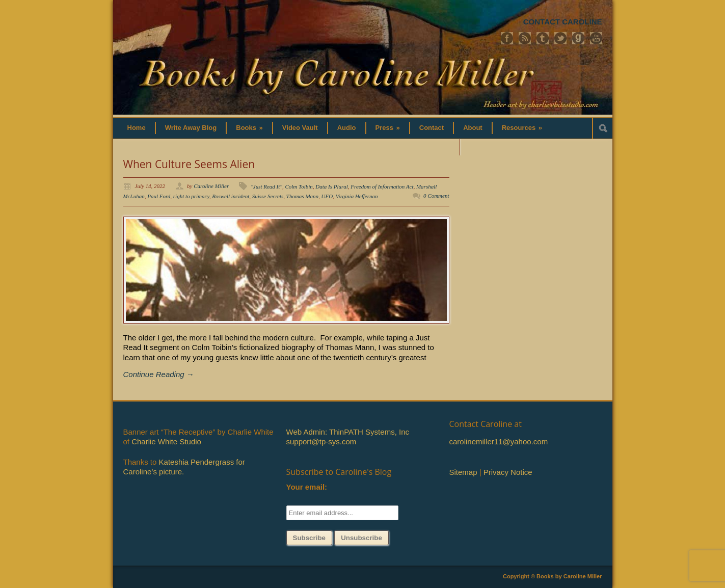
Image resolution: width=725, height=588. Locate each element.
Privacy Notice (508, 472)
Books (249, 128)
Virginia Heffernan (357, 196)
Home (137, 128)
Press (388, 128)
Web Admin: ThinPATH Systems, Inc (348, 432)
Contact (432, 128)
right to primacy (191, 196)
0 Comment (436, 196)
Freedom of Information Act (382, 186)
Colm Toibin (299, 186)
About (473, 128)
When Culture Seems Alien (189, 164)
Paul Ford (159, 196)
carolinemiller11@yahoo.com (499, 442)
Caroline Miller (211, 186)
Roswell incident (231, 196)
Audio (347, 128)
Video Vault (300, 128)
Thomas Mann (302, 196)
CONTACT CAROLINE (563, 22)
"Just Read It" (266, 186)
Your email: (307, 487)
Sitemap (463, 472)
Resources (522, 128)
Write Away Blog (191, 128)
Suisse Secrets (268, 196)
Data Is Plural (332, 186)
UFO (327, 196)
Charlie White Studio (166, 442)
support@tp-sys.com (321, 442)
